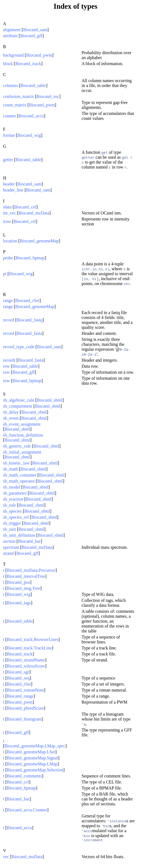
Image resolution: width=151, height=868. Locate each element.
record (9, 320)
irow (7, 221)
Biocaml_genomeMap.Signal (32, 758)
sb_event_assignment (22, 424)
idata (7, 207)
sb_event (11, 418)
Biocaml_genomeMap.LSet (31, 752)
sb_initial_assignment (22, 452)
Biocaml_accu (31, 116)
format (9, 135)
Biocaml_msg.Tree (24, 588)
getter (8, 160)
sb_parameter (15, 493)
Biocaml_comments (24, 776)
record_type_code (19, 347)
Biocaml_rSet (27, 301)
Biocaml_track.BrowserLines (33, 639)
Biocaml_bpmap (30, 258)
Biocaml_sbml (49, 400)
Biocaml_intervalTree (26, 576)
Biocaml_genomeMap (39, 241)
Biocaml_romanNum (25, 690)
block (8, 64)
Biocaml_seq (18, 678)
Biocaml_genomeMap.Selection (35, 770)
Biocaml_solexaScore (26, 666)
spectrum (11, 547)
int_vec (9, 213)
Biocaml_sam (35, 30)
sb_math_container (20, 475)
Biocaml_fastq (29, 320)
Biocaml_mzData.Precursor (31, 570)
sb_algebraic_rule (19, 400)
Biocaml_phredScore (25, 708)
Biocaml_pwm (39, 55)
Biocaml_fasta (29, 333)
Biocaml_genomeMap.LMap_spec (35, 746)
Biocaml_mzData (34, 213)
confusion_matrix (18, 96)
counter (10, 116)
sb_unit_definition (19, 535)
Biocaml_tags (19, 603)
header (9, 184)
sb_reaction (13, 499)
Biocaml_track (28, 64)
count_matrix (15, 105)
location (10, 241)
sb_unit (9, 529)
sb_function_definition (23, 435)
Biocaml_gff (31, 36)
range (8, 301)
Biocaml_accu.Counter (27, 810)
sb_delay (11, 412)
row (6, 366)
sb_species (12, 511)
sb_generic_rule (17, 446)
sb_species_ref (16, 517)
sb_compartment (18, 406)
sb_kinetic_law (16, 463)
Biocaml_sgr (18, 672)
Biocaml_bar (29, 541)
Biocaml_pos (18, 582)
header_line (13, 190)
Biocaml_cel (25, 207)
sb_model (12, 487)
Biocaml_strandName (26, 660)
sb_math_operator (19, 481)
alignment (12, 30)
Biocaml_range (20, 696)
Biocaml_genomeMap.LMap (32, 764)
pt (5, 274)
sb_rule (9, 505)
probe (8, 258)
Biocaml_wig (29, 135)
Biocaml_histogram (24, 719)
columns (10, 85)
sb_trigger (12, 523)
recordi (9, 360)
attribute (10, 36)
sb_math (10, 469)
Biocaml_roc (48, 96)
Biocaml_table (33, 85)
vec (6, 857)
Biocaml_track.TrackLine (29, 648)
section (9, 541)
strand (8, 553)
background (13, 55)
